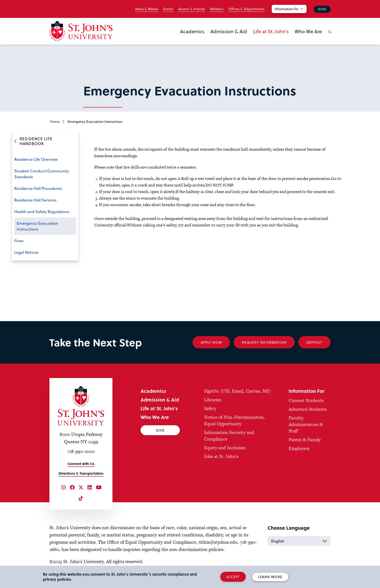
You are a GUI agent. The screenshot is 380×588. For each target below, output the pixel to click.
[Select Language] (299, 541)
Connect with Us (81, 464)
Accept (233, 577)
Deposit (314, 342)
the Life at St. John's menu (254, 39)
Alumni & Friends (192, 9)
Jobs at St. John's (221, 456)
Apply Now (211, 342)
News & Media (147, 9)
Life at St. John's (271, 31)
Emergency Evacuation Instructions (37, 226)
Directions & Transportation (81, 473)
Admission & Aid (229, 31)
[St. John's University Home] (81, 31)
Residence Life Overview (36, 159)
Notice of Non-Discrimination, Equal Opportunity (234, 420)
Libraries (213, 400)
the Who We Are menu (296, 39)
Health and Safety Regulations (42, 212)
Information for (286, 9)
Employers (299, 448)
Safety (210, 408)
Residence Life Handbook (36, 141)
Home (55, 121)
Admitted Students (308, 409)
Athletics (217, 9)
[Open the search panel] (329, 36)
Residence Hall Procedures (38, 188)
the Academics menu (182, 39)
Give (322, 9)
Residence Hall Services (35, 200)
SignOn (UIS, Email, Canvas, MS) (237, 391)
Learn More (270, 577)
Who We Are (308, 31)
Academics (192, 31)
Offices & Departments (246, 9)
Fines (19, 241)
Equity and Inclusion (225, 448)
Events (168, 9)
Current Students (306, 400)
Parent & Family (305, 440)
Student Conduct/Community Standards (42, 174)
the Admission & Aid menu (212, 39)
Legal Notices (26, 252)
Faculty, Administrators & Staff (306, 424)
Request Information (264, 342)
